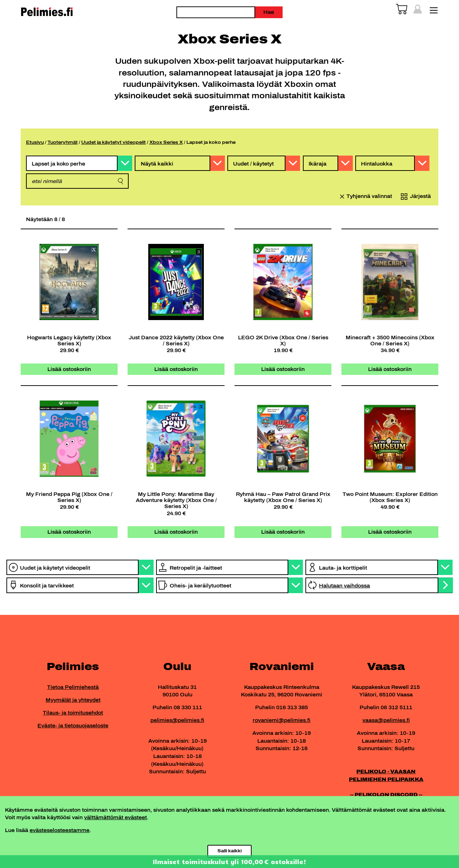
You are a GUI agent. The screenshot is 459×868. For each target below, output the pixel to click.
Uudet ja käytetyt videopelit (114, 142)
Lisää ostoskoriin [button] (69, 369)
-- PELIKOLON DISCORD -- (386, 795)
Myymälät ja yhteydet (73, 700)
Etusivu (35, 142)
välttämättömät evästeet (115, 817)
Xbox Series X (166, 142)
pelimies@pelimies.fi (177, 720)
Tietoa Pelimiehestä (73, 687)
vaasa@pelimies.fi (386, 720)
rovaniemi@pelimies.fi (282, 720)
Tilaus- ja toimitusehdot (73, 713)
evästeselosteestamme (60, 830)
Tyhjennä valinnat (369, 196)
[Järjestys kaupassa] (414, 197)
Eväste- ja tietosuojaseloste (73, 726)
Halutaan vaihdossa (344, 586)
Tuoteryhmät (63, 142)
